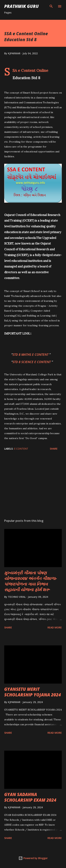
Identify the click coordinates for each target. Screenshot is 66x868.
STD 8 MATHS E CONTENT (31, 354)
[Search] (51, 6)
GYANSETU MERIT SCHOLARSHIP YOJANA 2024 (33, 692)
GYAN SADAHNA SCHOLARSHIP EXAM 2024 (30, 797)
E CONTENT (21, 449)
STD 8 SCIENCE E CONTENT (32, 362)
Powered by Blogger (33, 858)
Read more (55, 627)
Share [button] (54, 449)
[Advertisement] (33, 486)
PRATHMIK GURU (21, 6)
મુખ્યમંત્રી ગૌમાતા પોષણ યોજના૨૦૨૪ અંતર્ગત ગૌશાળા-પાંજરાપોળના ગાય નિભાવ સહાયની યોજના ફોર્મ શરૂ (31, 581)
